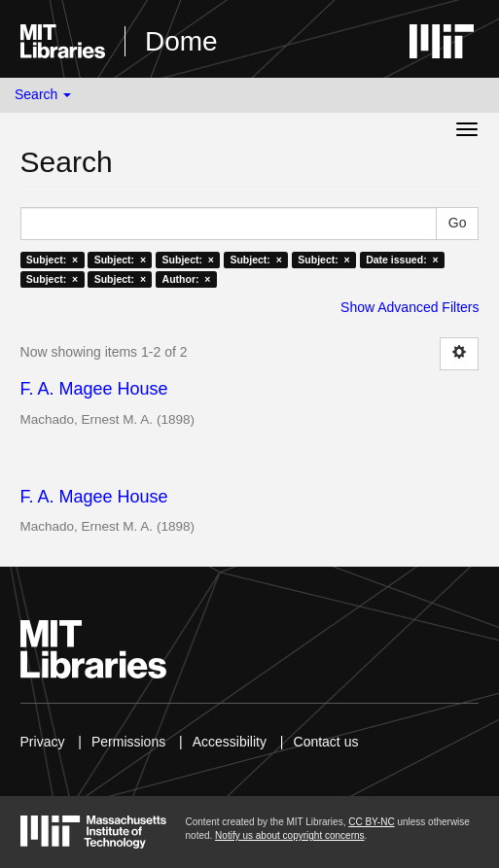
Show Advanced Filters (410, 307)
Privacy (43, 742)
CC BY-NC (371, 822)
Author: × (187, 279)
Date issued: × (402, 260)
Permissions (128, 742)
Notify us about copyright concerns (289, 835)
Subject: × (52, 260)
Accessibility (230, 742)
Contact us (326, 742)
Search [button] (43, 94)
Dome (181, 41)
